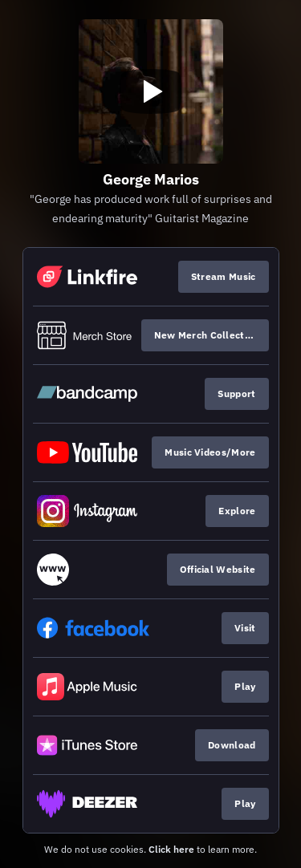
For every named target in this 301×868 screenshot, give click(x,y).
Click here (171, 849)
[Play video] (151, 91)
